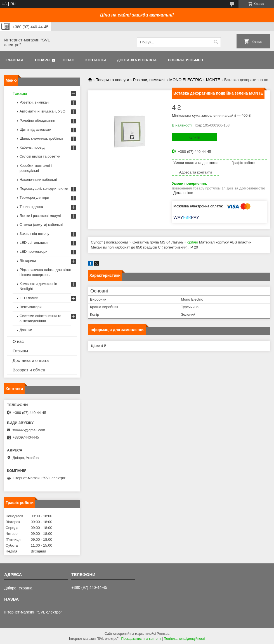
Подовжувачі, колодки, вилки (44, 188)
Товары (42, 60)
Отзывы (20, 351)
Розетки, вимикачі (149, 80)
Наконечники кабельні (38, 180)
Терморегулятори (34, 197)
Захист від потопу (34, 234)
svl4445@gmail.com (29, 430)
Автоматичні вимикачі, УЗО (42, 111)
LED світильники (34, 243)
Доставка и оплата (137, 60)
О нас (68, 60)
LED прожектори (34, 251)
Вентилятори (30, 307)
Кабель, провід (32, 147)
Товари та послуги (112, 80)
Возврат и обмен (185, 60)
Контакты (96, 60)
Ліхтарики (28, 261)
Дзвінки (26, 330)
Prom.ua (163, 634)
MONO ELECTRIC (186, 80)
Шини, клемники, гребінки (41, 138)
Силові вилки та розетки (40, 156)
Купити (194, 137)
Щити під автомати (35, 129)
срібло (193, 242)
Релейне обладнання (37, 120)
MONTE (213, 80)
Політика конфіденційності (185, 639)
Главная (14, 60)
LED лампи (29, 298)
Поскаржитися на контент (141, 639)
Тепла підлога (31, 207)
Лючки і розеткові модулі (40, 216)
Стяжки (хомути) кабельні (41, 225)
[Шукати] (216, 42)
